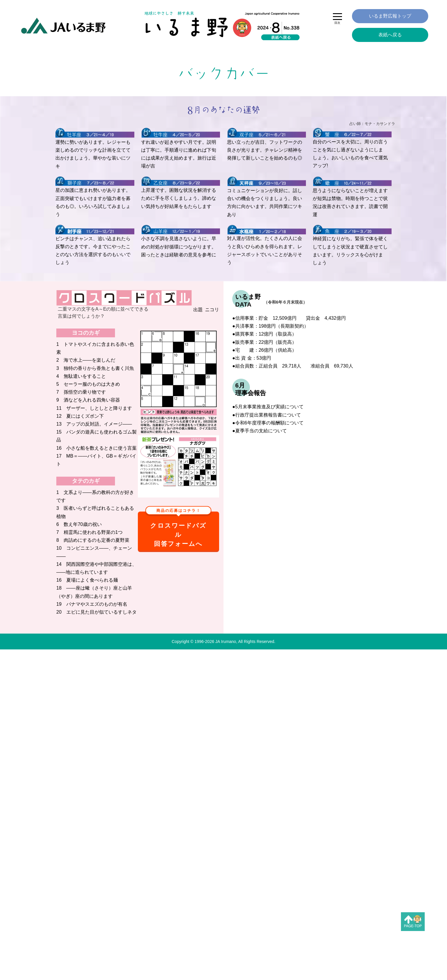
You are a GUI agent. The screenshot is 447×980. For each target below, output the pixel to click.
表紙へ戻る (390, 35)
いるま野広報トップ (390, 16)
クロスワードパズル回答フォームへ (178, 529)
